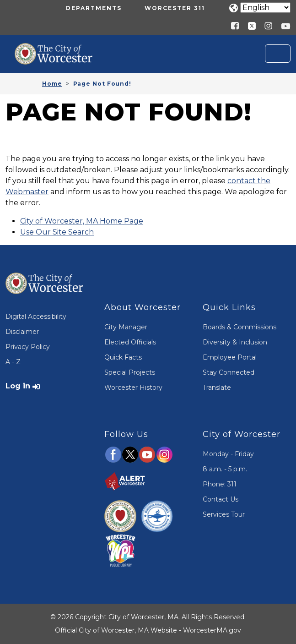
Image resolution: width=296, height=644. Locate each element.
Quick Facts (123, 357)
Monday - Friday (228, 454)
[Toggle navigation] (278, 54)
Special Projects (130, 372)
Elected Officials (130, 342)
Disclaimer (22, 332)
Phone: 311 (220, 484)
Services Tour (224, 514)
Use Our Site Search (57, 232)
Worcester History (133, 387)
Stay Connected (229, 372)
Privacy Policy (28, 347)
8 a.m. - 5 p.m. (225, 469)
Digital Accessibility (36, 317)
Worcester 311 (175, 8)
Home (52, 84)
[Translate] (265, 8)
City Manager (126, 327)
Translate (217, 387)
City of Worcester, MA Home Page (82, 221)
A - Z (13, 362)
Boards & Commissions (239, 327)
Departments (94, 8)
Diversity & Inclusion (235, 342)
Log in (18, 386)
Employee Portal (230, 357)
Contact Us (221, 499)
